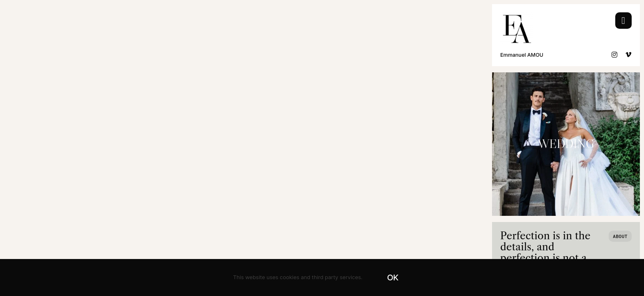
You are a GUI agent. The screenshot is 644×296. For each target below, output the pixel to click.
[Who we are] (620, 236)
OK (393, 277)
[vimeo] (629, 55)
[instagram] (615, 55)
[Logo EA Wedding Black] (517, 16)
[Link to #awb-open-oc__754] (623, 21)
